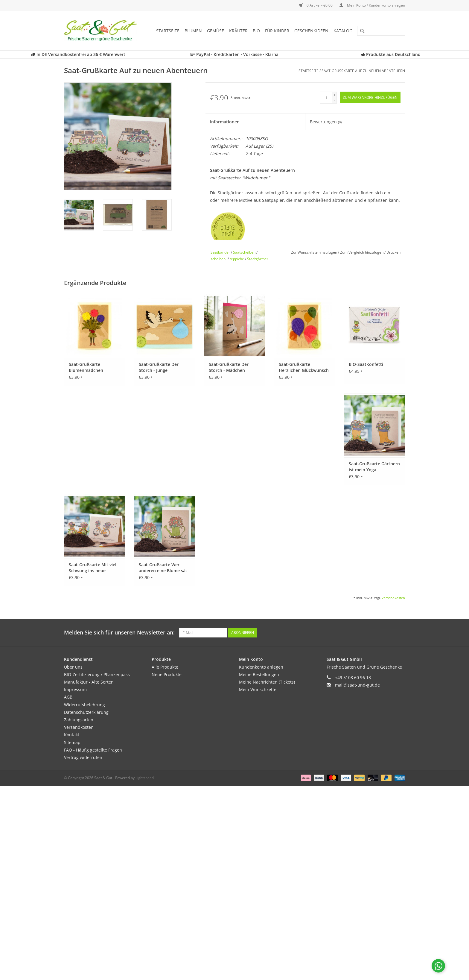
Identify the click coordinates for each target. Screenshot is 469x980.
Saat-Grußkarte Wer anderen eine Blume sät (163, 568)
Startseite (168, 31)
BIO (256, 31)
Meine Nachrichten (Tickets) (267, 682)
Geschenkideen (311, 31)
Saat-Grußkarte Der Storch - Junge (159, 367)
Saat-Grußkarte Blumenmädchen (86, 367)
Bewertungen (326, 122)
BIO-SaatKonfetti (366, 364)
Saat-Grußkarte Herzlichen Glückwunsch (304, 367)
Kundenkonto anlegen (261, 667)
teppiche (237, 259)
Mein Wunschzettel (258, 689)
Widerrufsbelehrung (84, 705)
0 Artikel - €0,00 (316, 5)
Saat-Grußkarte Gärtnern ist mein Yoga (374, 467)
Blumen (193, 31)
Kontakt (72, 735)
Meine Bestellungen (259, 674)
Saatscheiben (244, 252)
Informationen (225, 122)
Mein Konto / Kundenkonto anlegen (372, 5)
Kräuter (238, 31)
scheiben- (219, 259)
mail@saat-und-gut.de (357, 685)
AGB (68, 697)
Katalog (343, 31)
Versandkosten (393, 598)
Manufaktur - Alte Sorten (89, 682)
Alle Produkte (165, 667)
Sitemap (72, 742)
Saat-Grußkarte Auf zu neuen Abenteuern (363, 71)
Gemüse (216, 31)
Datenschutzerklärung (86, 712)
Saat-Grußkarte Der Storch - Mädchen (229, 367)
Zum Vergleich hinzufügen (362, 252)
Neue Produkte (167, 674)
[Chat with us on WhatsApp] (438, 966)
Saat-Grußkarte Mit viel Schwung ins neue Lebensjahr (93, 568)
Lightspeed (145, 778)
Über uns (73, 667)
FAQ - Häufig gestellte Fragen (93, 750)
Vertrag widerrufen (83, 757)
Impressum (75, 689)
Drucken (393, 252)
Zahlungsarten (79, 720)
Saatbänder (220, 252)
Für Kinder (277, 31)
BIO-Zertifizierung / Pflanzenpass (97, 674)
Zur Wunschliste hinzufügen (315, 252)
